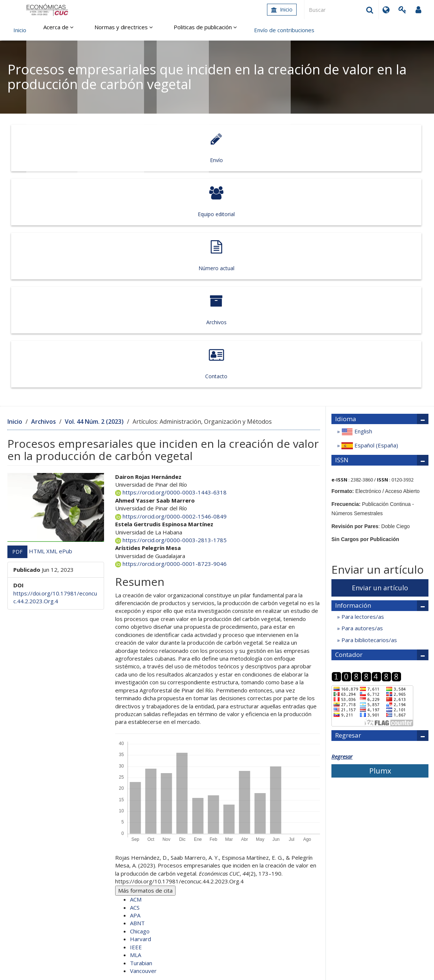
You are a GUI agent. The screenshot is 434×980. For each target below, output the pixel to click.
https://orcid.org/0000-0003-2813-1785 (171, 316)
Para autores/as (361, 405)
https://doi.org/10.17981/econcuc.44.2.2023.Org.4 (55, 374)
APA (135, 692)
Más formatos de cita (145, 667)
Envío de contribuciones (262, 30)
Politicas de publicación (187, 30)
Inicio (282, 9)
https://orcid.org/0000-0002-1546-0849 (171, 293)
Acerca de (55, 30)
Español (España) (369, 222)
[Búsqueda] (341, 10)
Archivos (299, 148)
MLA (136, 732)
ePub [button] (66, 328)
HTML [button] (38, 328)
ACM (136, 676)
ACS (135, 684)
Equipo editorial (132, 148)
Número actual (216, 148)
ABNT (137, 700)
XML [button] (53, 328)
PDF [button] (17, 328)
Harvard (141, 716)
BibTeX (143, 775)
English (356, 209)
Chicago (140, 708)
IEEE (136, 724)
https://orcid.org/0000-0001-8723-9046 (171, 340)
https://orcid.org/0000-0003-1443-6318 (171, 269)
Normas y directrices (113, 30)
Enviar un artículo (380, 364)
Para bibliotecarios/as (368, 416)
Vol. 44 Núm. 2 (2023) (94, 198)
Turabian (141, 739)
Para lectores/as (362, 393)
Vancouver (143, 747)
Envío (49, 148)
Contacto (383, 148)
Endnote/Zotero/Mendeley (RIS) (175, 767)
